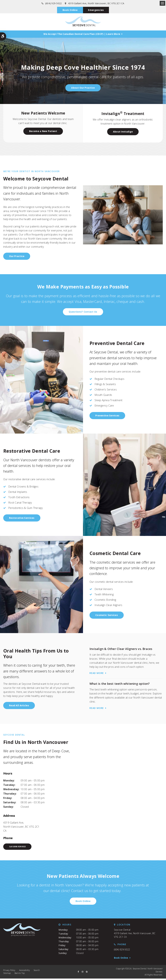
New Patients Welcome (43, 114)
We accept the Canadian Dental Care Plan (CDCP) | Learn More (82, 35)
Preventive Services (107, 416)
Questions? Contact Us (83, 312)
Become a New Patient (43, 132)
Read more (97, 674)
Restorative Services (22, 519)
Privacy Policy (9, 971)
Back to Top (20, 975)
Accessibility (24, 971)
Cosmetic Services (107, 616)
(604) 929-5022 (53, 3)
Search (37, 971)
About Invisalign (123, 132)
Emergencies (96, 10)
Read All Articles (19, 706)
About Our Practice (83, 88)
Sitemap (7, 975)
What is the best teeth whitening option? (120, 684)
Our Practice (17, 257)
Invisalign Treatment (123, 114)
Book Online (69, 10)
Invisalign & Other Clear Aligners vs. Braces (121, 649)
